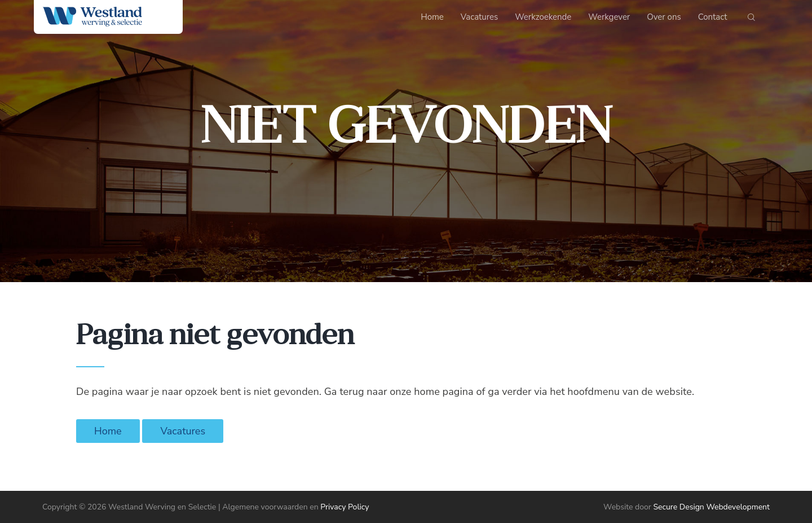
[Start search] (751, 20)
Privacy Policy (345, 507)
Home (108, 431)
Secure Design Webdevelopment (711, 507)
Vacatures (183, 431)
